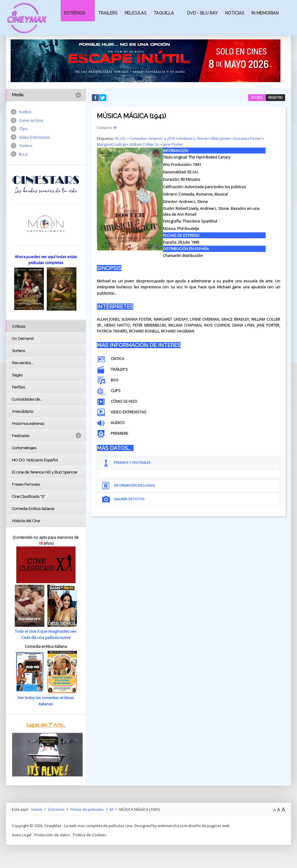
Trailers (108, 13)
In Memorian (265, 13)
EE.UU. (121, 138)
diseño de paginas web (209, 831)
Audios (25, 112)
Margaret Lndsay (111, 144)
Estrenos (74, 13)
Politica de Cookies (90, 840)
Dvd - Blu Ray (202, 13)
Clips (23, 129)
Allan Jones (221, 138)
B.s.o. (24, 154)
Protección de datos (52, 840)
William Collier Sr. (145, 144)
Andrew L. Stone (193, 138)
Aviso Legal (22, 840)
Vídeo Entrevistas (34, 137)
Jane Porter (173, 144)
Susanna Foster (248, 138)
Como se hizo (31, 120)
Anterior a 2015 (162, 138)
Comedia (138, 138)
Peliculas (135, 13)
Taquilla (164, 13)
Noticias (235, 13)
